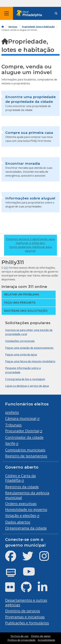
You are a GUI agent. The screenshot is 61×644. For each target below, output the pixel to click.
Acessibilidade (46, 640)
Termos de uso (20, 636)
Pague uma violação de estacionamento (29, 348)
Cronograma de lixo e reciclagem (25, 379)
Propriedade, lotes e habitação (38, 27)
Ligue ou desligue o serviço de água (27, 386)
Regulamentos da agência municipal (27, 495)
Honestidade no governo (26, 509)
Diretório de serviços (23, 611)
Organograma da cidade (26, 528)
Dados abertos (18, 522)
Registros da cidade (22, 487)
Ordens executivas (21, 504)
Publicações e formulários (27, 623)
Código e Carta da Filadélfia (20, 478)
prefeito (12, 412)
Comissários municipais (25, 450)
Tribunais (13, 425)
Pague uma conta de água (21, 354)
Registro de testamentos (26, 456)
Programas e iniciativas (25, 617)
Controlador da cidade (24, 437)
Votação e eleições (21, 515)
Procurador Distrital (22, 431)
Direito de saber (41, 636)
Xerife (10, 443)
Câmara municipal (21, 418)
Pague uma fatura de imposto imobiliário (30, 361)
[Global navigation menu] (7, 13)
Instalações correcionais (20, 341)
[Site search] (56, 13)
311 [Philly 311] (6, 268)
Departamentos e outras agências (26, 603)
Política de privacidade (21, 640)
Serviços (13, 27)
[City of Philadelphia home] (30, 13)
